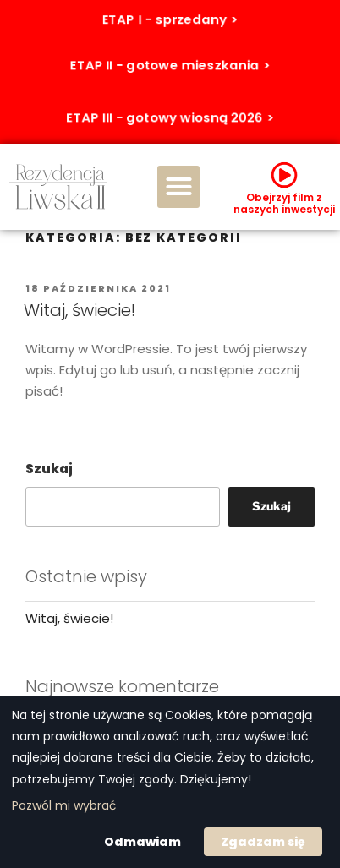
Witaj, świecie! (80, 310)
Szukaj (49, 469)
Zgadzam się (263, 842)
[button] (178, 187)
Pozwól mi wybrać (64, 805)
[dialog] (170, 782)
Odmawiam (143, 842)
